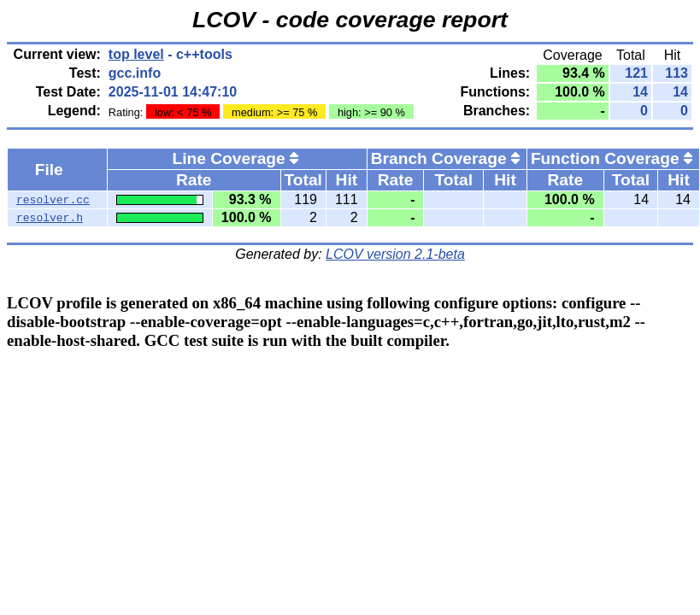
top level (136, 54)
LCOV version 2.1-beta (395, 254)
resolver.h (50, 218)
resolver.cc (53, 200)
